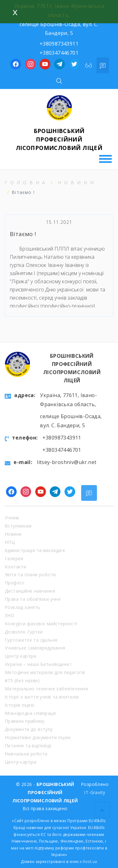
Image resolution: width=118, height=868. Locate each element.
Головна (26, 182)
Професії (15, 583)
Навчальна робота (26, 754)
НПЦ (10, 542)
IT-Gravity (95, 792)
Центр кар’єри (20, 656)
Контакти (15, 567)
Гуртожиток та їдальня (31, 640)
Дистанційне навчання (30, 591)
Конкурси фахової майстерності (41, 624)
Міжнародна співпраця (30, 713)
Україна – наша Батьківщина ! (38, 664)
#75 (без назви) (22, 680)
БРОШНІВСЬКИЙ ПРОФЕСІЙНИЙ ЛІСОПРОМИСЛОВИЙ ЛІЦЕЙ (59, 139)
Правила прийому (25, 721)
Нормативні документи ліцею (38, 737)
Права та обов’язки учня (33, 599)
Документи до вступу (29, 729)
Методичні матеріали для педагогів (45, 672)
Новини (77, 182)
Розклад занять (22, 607)
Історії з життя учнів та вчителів (42, 697)
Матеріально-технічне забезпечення (46, 689)
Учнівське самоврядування (35, 648)
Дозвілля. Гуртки (24, 632)
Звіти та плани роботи (30, 575)
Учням (12, 518)
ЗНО (9, 615)
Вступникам (18, 526)
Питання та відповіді (28, 746)
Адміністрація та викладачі (35, 550)
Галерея (14, 558)
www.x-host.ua (83, 862)
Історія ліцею (20, 705)
